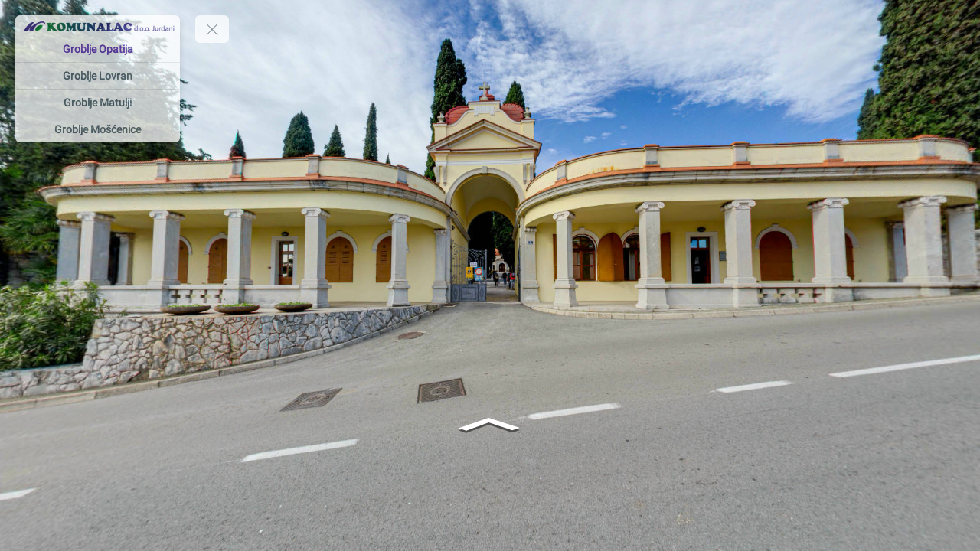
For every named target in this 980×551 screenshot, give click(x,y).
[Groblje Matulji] (98, 103)
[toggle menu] (212, 29)
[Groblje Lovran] (98, 76)
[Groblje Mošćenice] (98, 129)
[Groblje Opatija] (98, 49)
